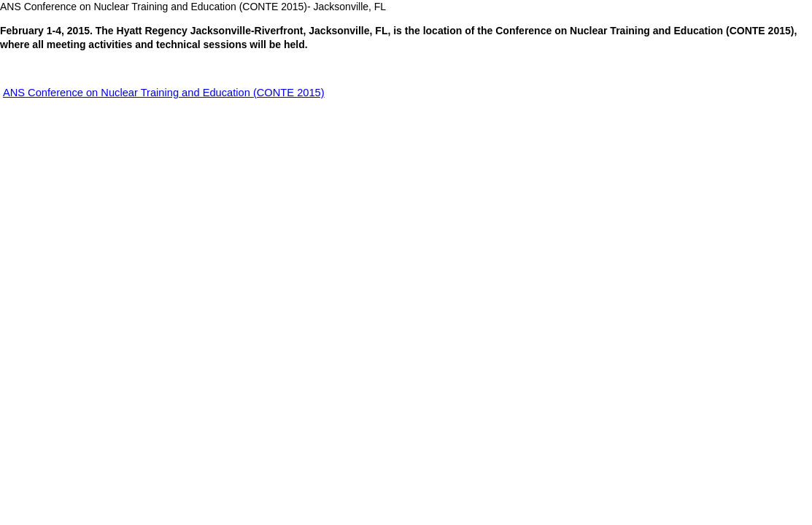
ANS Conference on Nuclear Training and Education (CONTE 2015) (164, 93)
